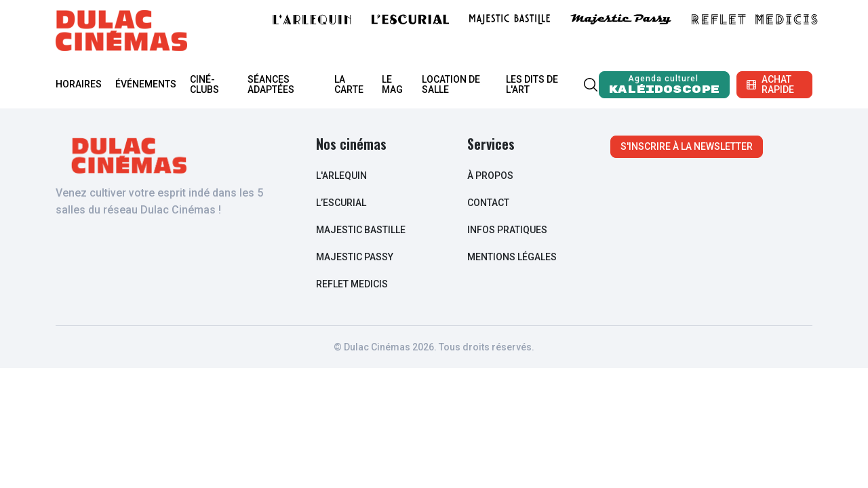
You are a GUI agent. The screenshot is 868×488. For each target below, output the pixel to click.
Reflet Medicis (352, 284)
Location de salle (451, 84)
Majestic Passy (355, 257)
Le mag (392, 84)
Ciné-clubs (204, 84)
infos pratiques (507, 230)
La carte (349, 84)
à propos (490, 176)
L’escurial (341, 203)
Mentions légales (512, 257)
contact (488, 203)
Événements (146, 84)
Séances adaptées (271, 84)
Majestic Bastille (361, 230)
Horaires (79, 84)
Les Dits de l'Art (532, 84)
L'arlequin (341, 176)
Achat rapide (770, 84)
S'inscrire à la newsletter (687, 146)
